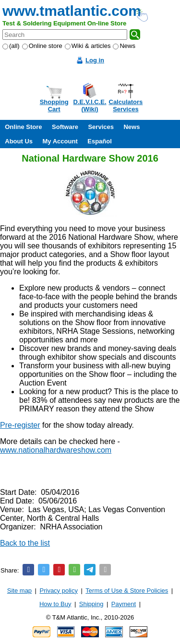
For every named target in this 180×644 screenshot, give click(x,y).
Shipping (91, 604)
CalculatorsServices (126, 105)
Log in (95, 60)
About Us (19, 141)
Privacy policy (59, 591)
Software (65, 127)
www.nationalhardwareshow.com (56, 450)
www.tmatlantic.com (72, 11)
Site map (19, 591)
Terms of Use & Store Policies (127, 591)
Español (100, 141)
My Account (60, 141)
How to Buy (55, 604)
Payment (124, 604)
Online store (42, 46)
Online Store (23, 127)
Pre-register (20, 425)
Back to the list (25, 543)
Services (101, 127)
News (124, 46)
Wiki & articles (88, 46)
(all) (11, 46)
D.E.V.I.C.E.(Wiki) (90, 105)
